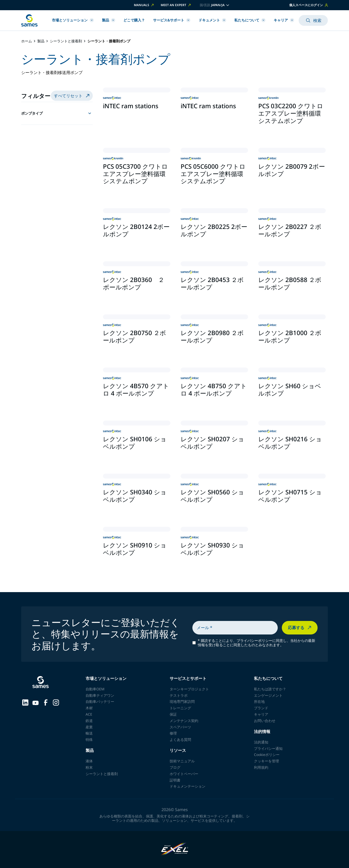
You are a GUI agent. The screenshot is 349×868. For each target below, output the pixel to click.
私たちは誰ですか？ (270, 689)
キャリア (284, 20)
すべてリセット (72, 96)
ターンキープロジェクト (189, 689)
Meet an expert (176, 5)
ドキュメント (212, 20)
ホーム (27, 41)
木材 (89, 708)
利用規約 (261, 767)
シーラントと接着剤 (66, 41)
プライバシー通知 (268, 748)
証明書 (175, 780)
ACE (89, 714)
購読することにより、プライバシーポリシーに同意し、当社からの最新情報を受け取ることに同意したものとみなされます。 (257, 643)
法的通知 (261, 742)
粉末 (89, 767)
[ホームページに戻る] (29, 20)
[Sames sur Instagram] (56, 702)
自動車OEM (95, 689)
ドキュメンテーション (188, 786)
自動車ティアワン (100, 695)
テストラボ (179, 695)
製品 (109, 20)
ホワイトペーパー (184, 774)
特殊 (89, 739)
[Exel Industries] (175, 849)
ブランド (261, 708)
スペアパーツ (180, 727)
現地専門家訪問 (182, 701)
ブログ (175, 767)
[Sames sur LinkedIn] (25, 702)
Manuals (144, 5)
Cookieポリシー (267, 755)
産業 (89, 727)
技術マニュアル (182, 761)
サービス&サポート (172, 20)
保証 (173, 714)
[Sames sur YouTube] (36, 702)
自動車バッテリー (100, 701)
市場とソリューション (73, 20)
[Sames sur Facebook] (46, 702)
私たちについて (250, 20)
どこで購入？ (134, 20)
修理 (173, 733)
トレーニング (180, 708)
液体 (89, 761)
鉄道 (89, 721)
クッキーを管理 (266, 761)
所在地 (259, 701)
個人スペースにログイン (309, 5)
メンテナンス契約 (184, 721)
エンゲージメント (268, 695)
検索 (313, 20)
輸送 (89, 733)
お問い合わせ (265, 721)
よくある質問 (180, 739)
